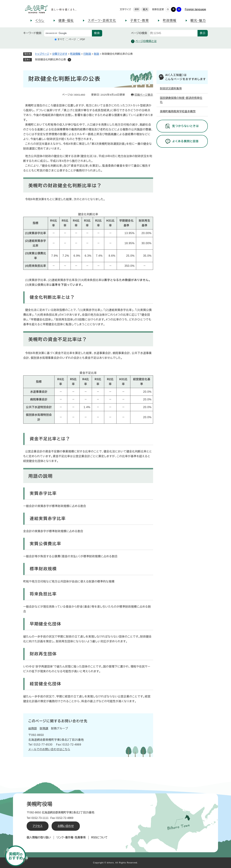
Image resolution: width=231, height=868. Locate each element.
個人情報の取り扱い (39, 837)
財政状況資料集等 (171, 89)
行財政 (87, 54)
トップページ (42, 54)
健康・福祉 (66, 21)
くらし (40, 21)
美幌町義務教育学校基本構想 (178, 111)
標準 (137, 9)
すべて (61, 39)
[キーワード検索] (68, 33)
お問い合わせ (66, 826)
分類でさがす (60, 54)
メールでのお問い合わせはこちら (49, 749)
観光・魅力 (198, 21)
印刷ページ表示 (144, 95)
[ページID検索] (174, 33)
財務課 (44, 728)
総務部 (33, 728)
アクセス (38, 826)
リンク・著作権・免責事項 (71, 837)
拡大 (145, 9)
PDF (83, 39)
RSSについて (99, 837)
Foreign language (195, 9)
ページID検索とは (144, 41)
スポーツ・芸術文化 (102, 21)
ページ (72, 39)
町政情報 (170, 21)
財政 (97, 54)
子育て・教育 (140, 21)
